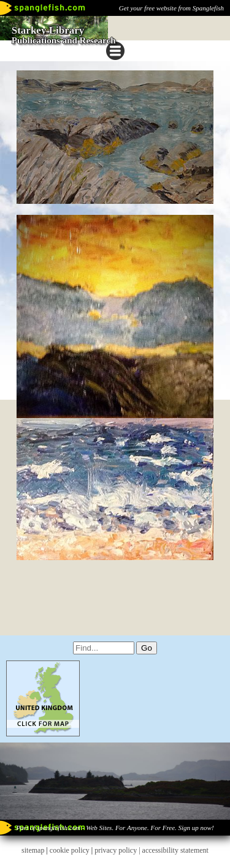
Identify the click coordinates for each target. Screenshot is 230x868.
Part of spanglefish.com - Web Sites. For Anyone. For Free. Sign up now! (115, 828)
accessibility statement (175, 850)
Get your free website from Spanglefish (171, 8)
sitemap (33, 850)
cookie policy (70, 850)
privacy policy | (118, 850)
